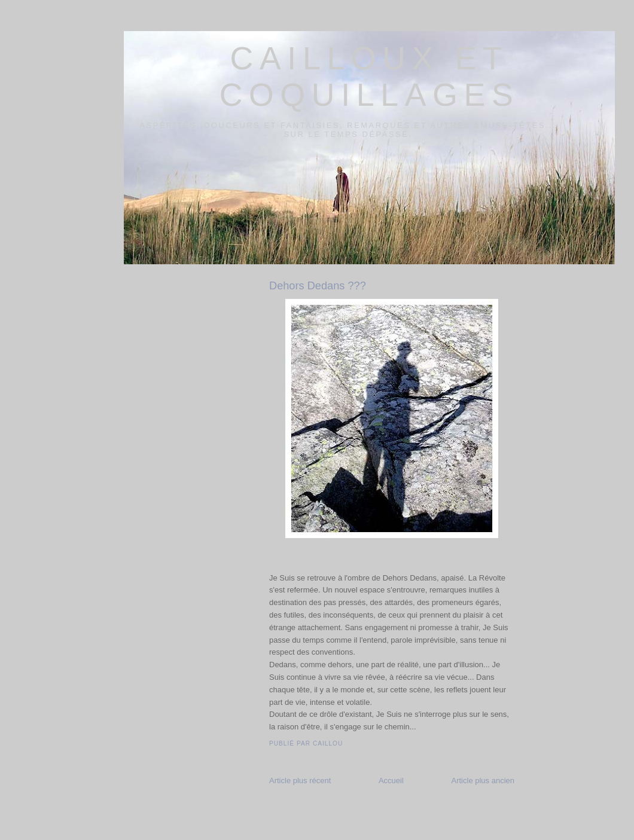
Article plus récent (300, 781)
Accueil (391, 781)
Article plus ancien (483, 781)
